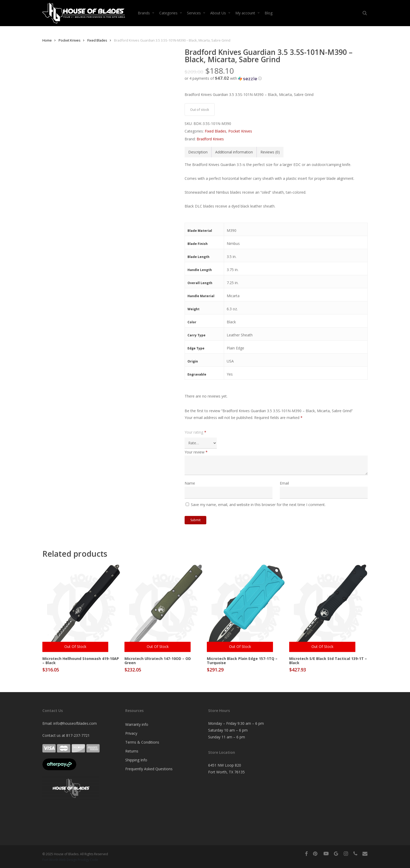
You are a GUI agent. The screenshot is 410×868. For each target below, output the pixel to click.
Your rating (195, 432)
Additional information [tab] (234, 152)
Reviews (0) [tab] (270, 152)
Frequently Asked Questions (149, 769)
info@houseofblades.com (75, 723)
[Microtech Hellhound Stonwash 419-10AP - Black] (81, 608)
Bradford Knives (210, 139)
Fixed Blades (97, 40)
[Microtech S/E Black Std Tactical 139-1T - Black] (328, 608)
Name (190, 483)
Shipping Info (136, 760)
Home (47, 40)
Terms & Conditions (142, 742)
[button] (276, 78)
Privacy (131, 733)
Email (284, 483)
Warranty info (137, 724)
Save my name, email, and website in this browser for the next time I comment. (258, 505)
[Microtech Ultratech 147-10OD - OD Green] (164, 608)
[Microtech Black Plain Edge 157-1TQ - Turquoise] (246, 608)
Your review (196, 452)
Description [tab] (198, 152)
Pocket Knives (70, 40)
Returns (132, 751)
